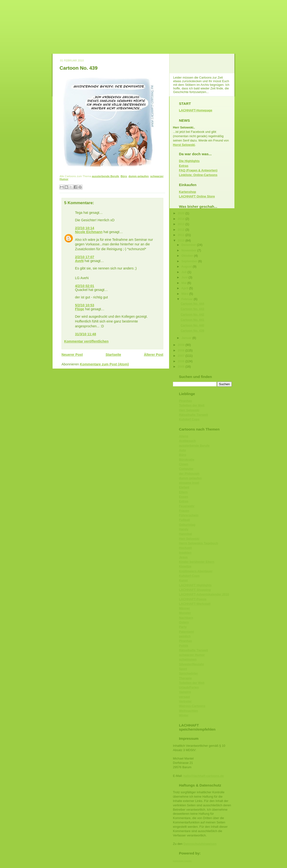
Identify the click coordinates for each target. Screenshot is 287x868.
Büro (124, 176)
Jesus (183, 557)
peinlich (185, 636)
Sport (183, 669)
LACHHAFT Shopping (195, 590)
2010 (182, 240)
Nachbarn (186, 618)
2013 (182, 224)
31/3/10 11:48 (85, 334)
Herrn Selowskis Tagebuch (198, 543)
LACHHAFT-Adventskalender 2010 (204, 594)
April (185, 288)
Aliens (184, 436)
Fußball (184, 520)
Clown (184, 464)
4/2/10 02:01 (85, 286)
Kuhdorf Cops (189, 419)
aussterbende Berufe (106, 176)
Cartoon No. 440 (192, 325)
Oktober (188, 256)
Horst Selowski (184, 145)
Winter (184, 715)
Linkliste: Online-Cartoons (198, 175)
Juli (184, 272)
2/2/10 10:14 (85, 228)
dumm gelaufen (139, 176)
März (185, 294)
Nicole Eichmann (89, 232)
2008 (182, 350)
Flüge (80, 309)
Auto (182, 450)
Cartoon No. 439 (79, 68)
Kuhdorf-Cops (189, 576)
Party (183, 627)
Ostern (184, 622)
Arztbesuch (187, 441)
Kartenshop (188, 192)
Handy (184, 529)
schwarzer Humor (192, 655)
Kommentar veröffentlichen (86, 341)
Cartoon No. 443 (192, 309)
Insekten (185, 553)
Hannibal (185, 534)
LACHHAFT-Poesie (193, 599)
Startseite (113, 355)
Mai (184, 283)
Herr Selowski (189, 410)
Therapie (185, 678)
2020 (182, 213)
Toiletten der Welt (192, 405)
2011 (182, 235)
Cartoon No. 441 (192, 320)
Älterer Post (154, 355)
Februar (188, 299)
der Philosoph (189, 474)
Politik (184, 646)
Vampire (185, 692)
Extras (184, 166)
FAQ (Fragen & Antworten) (198, 170)
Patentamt (186, 632)
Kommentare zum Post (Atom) (104, 364)
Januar (187, 338)
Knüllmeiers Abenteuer (196, 571)
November (189, 250)
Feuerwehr (187, 506)
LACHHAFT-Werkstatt (195, 604)
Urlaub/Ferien (189, 687)
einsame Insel (189, 483)
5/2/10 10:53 (85, 305)
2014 (182, 219)
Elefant (184, 487)
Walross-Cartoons (192, 706)
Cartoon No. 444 (192, 304)
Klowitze (185, 566)
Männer (184, 608)
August (187, 266)
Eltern (183, 492)
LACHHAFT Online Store (197, 196)
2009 (182, 345)
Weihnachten (188, 711)
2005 (182, 367)
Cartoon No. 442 (192, 314)
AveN (79, 261)
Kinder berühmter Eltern (197, 562)
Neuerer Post (72, 355)
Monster (185, 613)
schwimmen (188, 659)
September (190, 261)
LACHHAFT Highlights (195, 585)
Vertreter (185, 701)
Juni (185, 277)
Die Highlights (189, 161)
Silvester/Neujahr (191, 664)
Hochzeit (185, 548)
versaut (184, 697)
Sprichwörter (188, 673)
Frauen (184, 511)
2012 (182, 230)
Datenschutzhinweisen (200, 844)
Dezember (189, 245)
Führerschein (189, 515)
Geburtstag (187, 525)
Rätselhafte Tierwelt (193, 415)
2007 (182, 356)
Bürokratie (187, 460)
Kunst (183, 580)
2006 (182, 361)
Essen (184, 497)
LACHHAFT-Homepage (196, 110)
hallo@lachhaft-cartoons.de (204, 776)
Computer (186, 469)
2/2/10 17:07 (85, 257)
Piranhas (185, 401)
